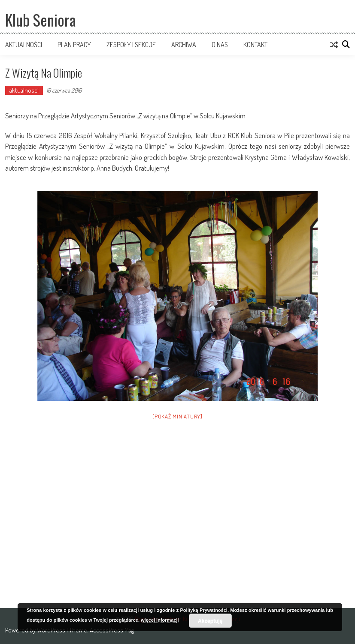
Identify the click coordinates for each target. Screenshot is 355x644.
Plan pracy (74, 45)
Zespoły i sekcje (131, 45)
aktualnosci (24, 90)
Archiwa (184, 45)
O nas (220, 45)
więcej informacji (160, 620)
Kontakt (255, 45)
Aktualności (24, 45)
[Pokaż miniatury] (177, 416)
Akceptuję (210, 621)
